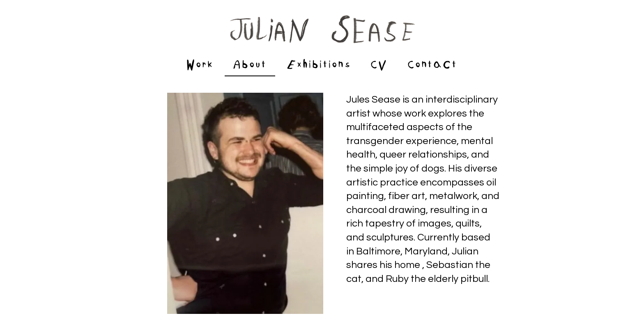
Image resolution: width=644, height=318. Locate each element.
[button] (319, 65)
